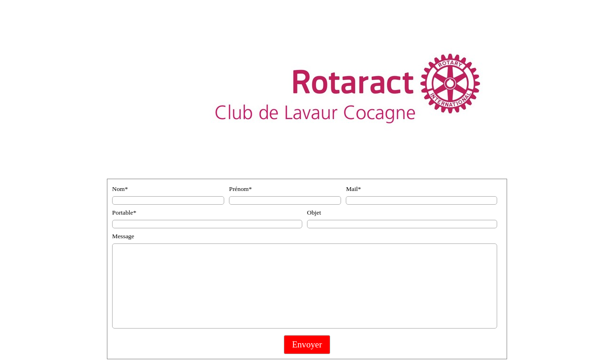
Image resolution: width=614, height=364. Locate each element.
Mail (353, 189)
